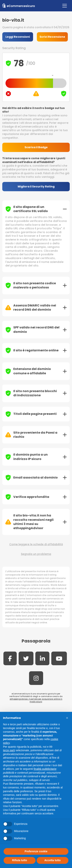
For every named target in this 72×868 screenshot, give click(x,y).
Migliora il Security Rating (36, 186)
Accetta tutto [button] (52, 860)
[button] (67, 718)
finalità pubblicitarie (45, 769)
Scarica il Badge (36, 147)
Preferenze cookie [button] (36, 851)
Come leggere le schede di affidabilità (36, 544)
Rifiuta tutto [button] (19, 860)
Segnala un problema (36, 554)
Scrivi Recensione (52, 37)
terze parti (9, 750)
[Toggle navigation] (65, 6)
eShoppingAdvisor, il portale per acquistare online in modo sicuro (36, 700)
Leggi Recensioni (18, 37)
